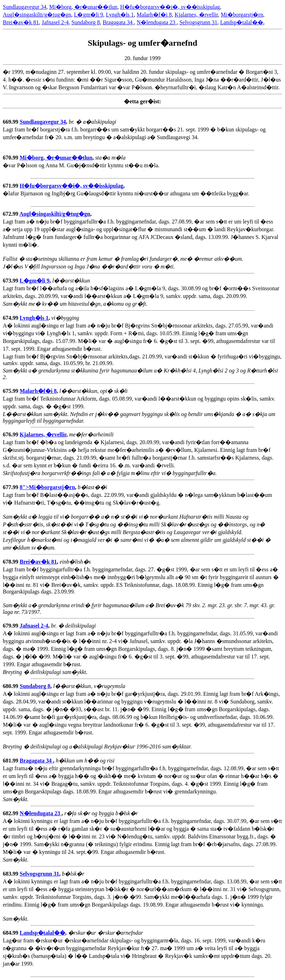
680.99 (11, 686)
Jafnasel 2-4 (55, 22)
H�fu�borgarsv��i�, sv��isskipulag (170, 7)
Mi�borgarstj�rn (242, 15)
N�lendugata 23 (157, 22)
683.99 (11, 874)
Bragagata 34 (118, 22)
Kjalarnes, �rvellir (196, 15)
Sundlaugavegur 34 (25, 7)
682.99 (11, 813)
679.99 (11, 626)
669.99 (11, 122)
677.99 (11, 487)
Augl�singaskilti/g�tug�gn (37, 15)
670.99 (11, 158)
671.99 (11, 186)
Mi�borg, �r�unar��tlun (83, 7)
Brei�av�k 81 (21, 22)
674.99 (11, 318)
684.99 (11, 933)
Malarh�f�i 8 (154, 15)
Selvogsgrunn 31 (198, 22)
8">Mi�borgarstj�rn (47, 487)
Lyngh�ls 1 (120, 15)
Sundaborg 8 (86, 22)
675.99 (11, 391)
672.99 (11, 214)
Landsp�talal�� (242, 22)
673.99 (11, 281)
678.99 (11, 562)
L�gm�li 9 (89, 15)
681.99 (11, 761)
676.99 (11, 434)
